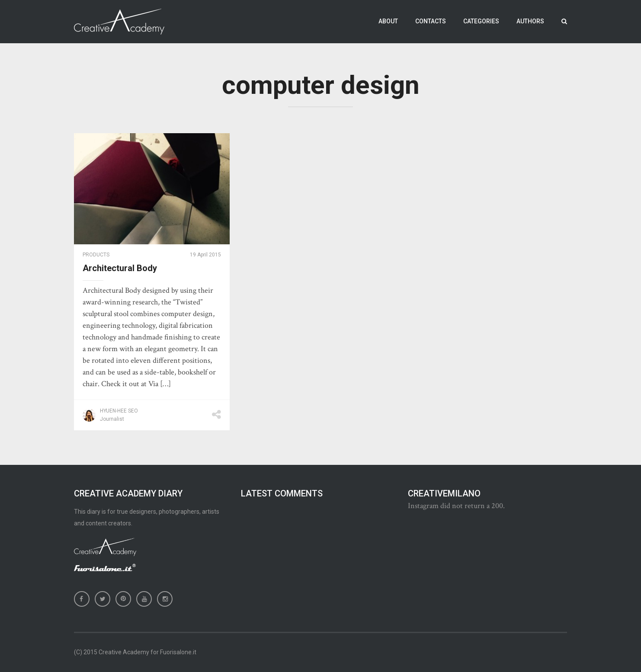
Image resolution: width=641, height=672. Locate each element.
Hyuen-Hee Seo (119, 411)
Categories (481, 21)
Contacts (431, 21)
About (388, 21)
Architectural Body (120, 268)
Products (96, 255)
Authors (530, 21)
